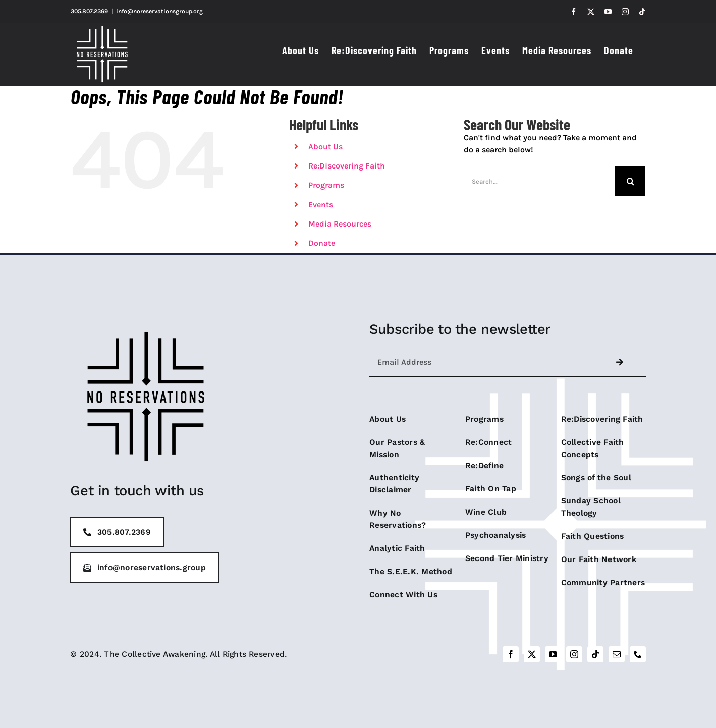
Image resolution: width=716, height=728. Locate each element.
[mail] (617, 654)
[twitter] (532, 654)
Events (321, 205)
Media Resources (340, 224)
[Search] (630, 181)
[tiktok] (595, 654)
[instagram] (574, 654)
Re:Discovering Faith (347, 166)
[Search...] (539, 181)
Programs (326, 185)
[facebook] (511, 654)
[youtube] (553, 654)
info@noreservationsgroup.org (159, 11)
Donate (322, 243)
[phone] (638, 654)
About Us (325, 147)
